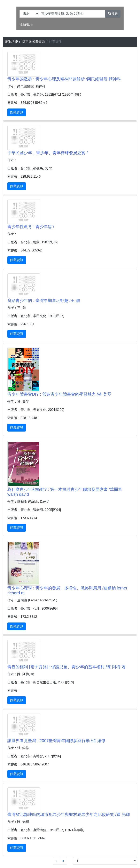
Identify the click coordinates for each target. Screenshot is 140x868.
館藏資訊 (17, 112)
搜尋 (113, 14)
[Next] (63, 861)
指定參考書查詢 (33, 42)
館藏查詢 (56, 42)
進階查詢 (26, 25)
